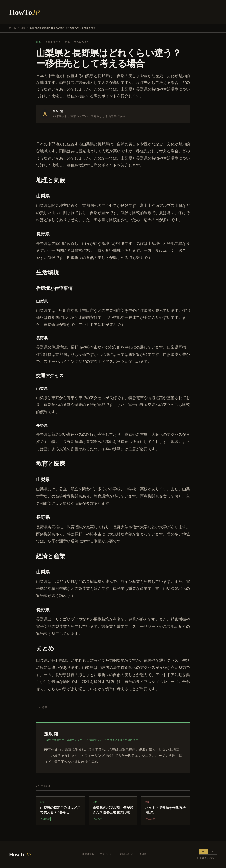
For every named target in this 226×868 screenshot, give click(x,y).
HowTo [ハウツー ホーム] (25, 12)
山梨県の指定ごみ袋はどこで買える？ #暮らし (60, 810)
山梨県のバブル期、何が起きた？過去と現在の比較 (113, 810)
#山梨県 (43, 708)
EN (212, 852)
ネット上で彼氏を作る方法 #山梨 (165, 810)
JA (203, 852)
